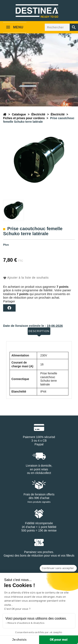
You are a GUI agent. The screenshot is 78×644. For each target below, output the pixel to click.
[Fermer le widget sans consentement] (58, 568)
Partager (9, 308)
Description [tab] (39, 331)
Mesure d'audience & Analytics (26, 623)
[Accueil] (5, 114)
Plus (6, 245)
